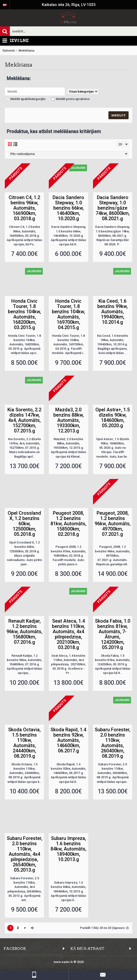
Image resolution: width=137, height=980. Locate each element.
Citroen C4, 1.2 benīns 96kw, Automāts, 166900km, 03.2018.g (24, 208)
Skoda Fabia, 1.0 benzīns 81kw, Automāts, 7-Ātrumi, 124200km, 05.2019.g (113, 634)
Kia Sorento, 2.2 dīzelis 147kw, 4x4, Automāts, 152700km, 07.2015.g (24, 420)
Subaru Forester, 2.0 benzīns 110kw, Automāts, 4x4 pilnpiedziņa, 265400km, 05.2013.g (25, 854)
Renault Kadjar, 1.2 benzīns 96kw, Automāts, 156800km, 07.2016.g (24, 632)
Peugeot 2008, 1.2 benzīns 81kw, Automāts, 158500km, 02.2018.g (68, 524)
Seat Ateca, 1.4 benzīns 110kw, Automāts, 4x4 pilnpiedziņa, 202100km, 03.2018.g (68, 634)
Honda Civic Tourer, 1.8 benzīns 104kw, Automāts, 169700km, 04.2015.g (68, 314)
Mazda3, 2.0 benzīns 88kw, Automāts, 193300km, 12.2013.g (68, 420)
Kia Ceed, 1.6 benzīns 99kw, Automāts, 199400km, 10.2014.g (112, 312)
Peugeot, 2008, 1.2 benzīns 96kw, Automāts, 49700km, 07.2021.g (113, 524)
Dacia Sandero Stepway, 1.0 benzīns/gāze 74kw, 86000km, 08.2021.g (113, 208)
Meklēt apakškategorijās (26, 99)
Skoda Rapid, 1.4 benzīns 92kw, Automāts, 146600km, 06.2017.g (68, 740)
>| (32, 928)
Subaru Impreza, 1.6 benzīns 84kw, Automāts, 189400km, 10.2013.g (68, 849)
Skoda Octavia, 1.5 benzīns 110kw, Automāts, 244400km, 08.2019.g (24, 743)
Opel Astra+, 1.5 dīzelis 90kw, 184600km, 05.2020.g (113, 418)
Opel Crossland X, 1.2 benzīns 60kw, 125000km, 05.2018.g (24, 524)
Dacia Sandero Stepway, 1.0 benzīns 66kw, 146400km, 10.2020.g (68, 208)
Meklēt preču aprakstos (71, 99)
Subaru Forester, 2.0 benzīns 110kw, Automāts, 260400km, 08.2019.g (112, 743)
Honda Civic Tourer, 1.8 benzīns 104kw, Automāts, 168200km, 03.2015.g (24, 314)
